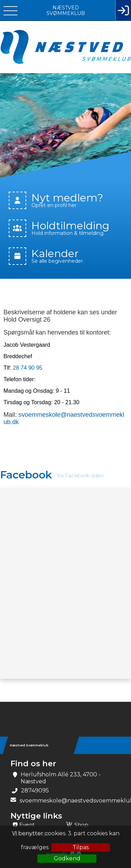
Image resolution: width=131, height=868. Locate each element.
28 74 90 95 (28, 368)
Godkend (67, 858)
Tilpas (81, 847)
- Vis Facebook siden (79, 476)
